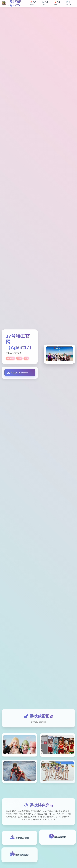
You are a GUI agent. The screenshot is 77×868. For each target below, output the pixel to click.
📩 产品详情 (33, 3)
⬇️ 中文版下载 (69, 3)
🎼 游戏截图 (45, 3)
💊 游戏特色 (57, 3)
